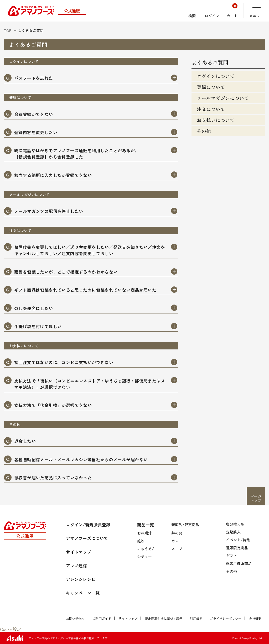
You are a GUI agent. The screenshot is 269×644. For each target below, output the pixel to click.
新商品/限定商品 (185, 525)
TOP (8, 30)
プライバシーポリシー (226, 618)
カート (232, 11)
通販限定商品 (237, 548)
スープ (177, 549)
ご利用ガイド (102, 618)
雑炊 (141, 541)
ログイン (212, 11)
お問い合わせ (75, 618)
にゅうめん (146, 549)
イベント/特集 (238, 540)
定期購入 (233, 532)
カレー (177, 541)
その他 (231, 571)
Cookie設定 (11, 629)
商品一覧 (146, 525)
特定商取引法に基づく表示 (164, 618)
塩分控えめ (235, 524)
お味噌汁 (144, 533)
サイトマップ (128, 618)
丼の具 (177, 533)
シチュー (144, 557)
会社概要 (255, 618)
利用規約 (196, 618)
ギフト (231, 556)
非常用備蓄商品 (239, 563)
